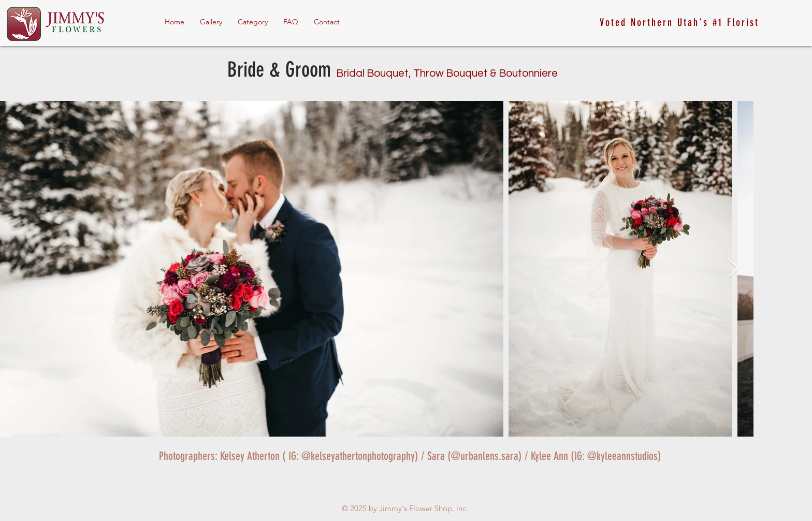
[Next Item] (733, 269)
